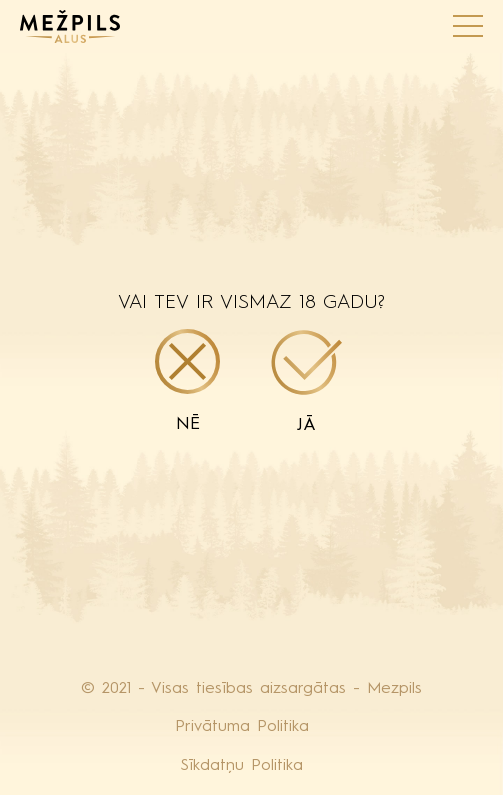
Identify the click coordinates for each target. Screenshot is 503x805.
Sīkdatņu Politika (242, 766)
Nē (187, 381)
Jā (306, 382)
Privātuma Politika (242, 727)
